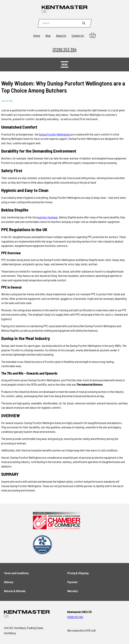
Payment (72, 582)
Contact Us (78, 36)
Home (37, 36)
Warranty (73, 591)
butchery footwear (48, 217)
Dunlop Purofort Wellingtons (55, 134)
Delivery (9, 582)
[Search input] (62, 23)
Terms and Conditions (16, 573)
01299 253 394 (65, 49)
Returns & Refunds (15, 591)
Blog (48, 36)
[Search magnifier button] (84, 23)
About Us (61, 36)
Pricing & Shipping (78, 573)
